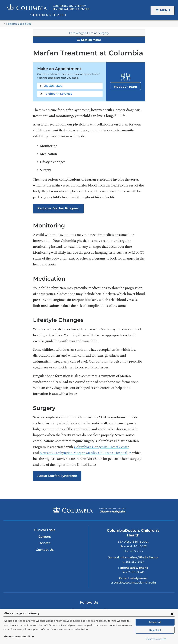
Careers (45, 537)
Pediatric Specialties (19, 24)
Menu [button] (165, 10)
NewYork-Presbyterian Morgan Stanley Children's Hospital (85, 453)
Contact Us (45, 550)
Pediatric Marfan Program (58, 208)
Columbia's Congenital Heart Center (101, 447)
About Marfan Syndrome (57, 476)
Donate (45, 543)
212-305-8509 (53, 86)
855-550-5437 (135, 562)
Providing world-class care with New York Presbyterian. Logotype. (112, 512)
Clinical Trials (45, 530)
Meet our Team (126, 86)
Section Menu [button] (89, 40)
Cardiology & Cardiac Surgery (89, 33)
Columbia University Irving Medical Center (73, 510)
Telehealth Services (58, 94)
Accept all (155, 622)
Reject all (155, 630)
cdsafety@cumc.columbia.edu (135, 583)
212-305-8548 (135, 572)
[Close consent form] (172, 614)
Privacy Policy (155, 639)
